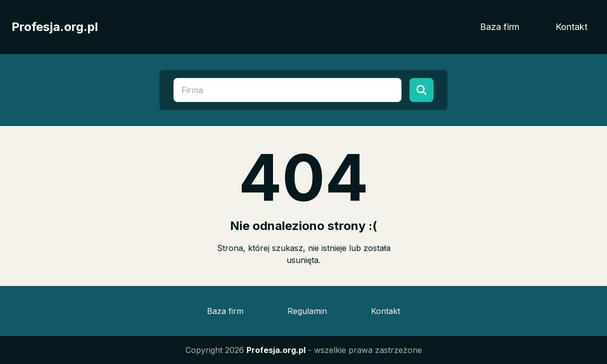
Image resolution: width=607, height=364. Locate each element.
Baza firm (500, 27)
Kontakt (571, 27)
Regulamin (307, 311)
